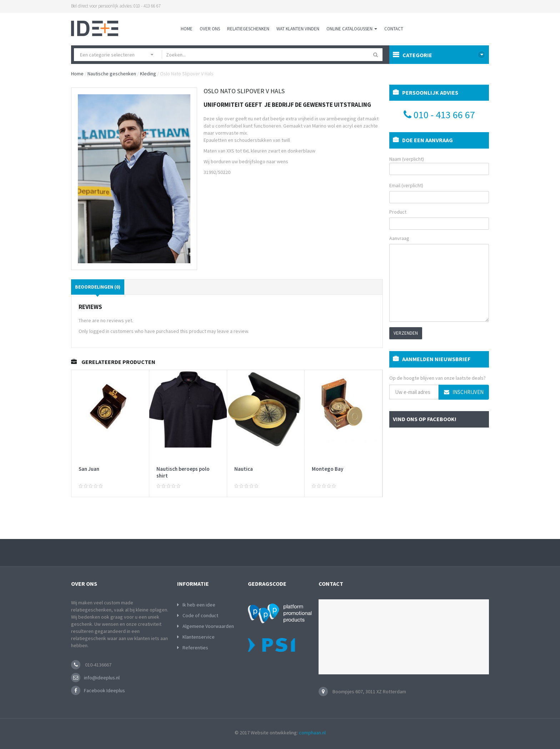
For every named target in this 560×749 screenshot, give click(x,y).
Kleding (148, 74)
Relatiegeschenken (248, 29)
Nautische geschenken (112, 74)
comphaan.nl (312, 733)
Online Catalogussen (352, 29)
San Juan (89, 469)
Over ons (210, 29)
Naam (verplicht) (439, 165)
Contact (394, 29)
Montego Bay (327, 469)
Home (187, 29)
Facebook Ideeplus (104, 690)
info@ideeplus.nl (102, 678)
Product (398, 212)
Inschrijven (464, 392)
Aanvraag (399, 238)
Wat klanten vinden (298, 29)
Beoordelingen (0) (98, 287)
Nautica (244, 469)
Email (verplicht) (406, 185)
